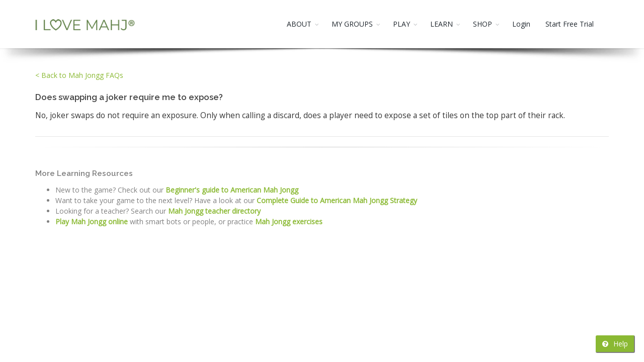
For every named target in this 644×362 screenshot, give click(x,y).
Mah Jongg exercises (289, 221)
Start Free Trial (570, 24)
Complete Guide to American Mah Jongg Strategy (337, 200)
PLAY (401, 24)
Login (521, 24)
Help (615, 344)
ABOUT (299, 24)
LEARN (441, 24)
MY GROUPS (352, 24)
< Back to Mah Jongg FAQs (79, 75)
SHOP (482, 24)
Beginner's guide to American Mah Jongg (232, 190)
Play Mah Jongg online (92, 221)
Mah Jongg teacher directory (214, 211)
